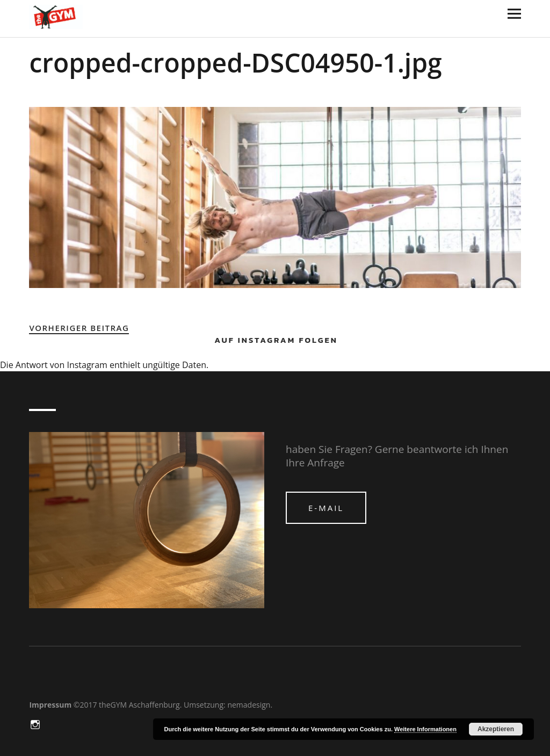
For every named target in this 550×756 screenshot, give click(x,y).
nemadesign (249, 705)
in (36, 724)
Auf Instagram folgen (276, 340)
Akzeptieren (496, 729)
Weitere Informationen (425, 729)
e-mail (326, 508)
